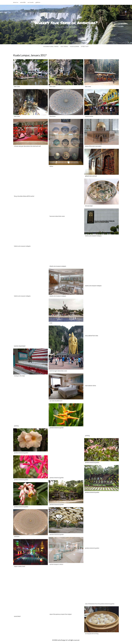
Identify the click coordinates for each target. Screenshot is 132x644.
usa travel (64, 47)
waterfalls (23, 2)
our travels (31, 2)
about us (16, 2)
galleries (38, 2)
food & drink (75, 47)
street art (85, 47)
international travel (51, 47)
